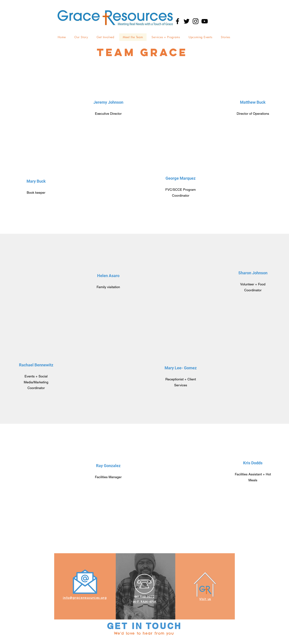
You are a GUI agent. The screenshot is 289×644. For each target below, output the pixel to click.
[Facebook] (177, 21)
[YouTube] (205, 21)
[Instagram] (196, 21)
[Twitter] (187, 21)
